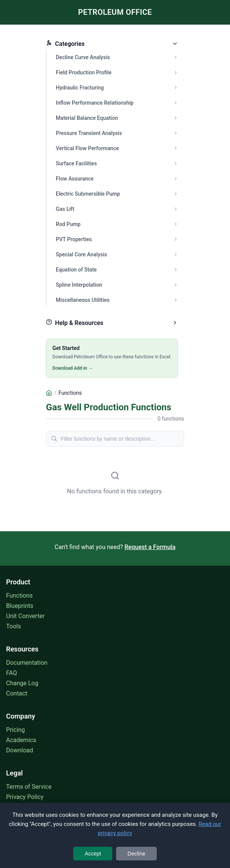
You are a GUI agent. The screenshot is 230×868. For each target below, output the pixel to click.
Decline (136, 854)
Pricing (16, 730)
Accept (93, 854)
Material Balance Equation (87, 118)
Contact (17, 693)
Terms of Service (29, 787)
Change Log (22, 683)
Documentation (27, 663)
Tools (13, 626)
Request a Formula (150, 547)
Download (20, 750)
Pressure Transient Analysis (89, 133)
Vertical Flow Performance (87, 148)
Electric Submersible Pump (88, 194)
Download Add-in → (73, 368)
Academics (21, 740)
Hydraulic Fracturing (80, 88)
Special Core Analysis (81, 254)
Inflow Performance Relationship (95, 103)
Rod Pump (68, 224)
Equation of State (76, 270)
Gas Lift (65, 209)
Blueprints (20, 606)
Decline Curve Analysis (83, 57)
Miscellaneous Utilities (83, 300)
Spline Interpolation (79, 285)
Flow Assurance (75, 179)
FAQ (12, 673)
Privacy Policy (25, 797)
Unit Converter (25, 616)
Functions (19, 596)
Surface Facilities (76, 163)
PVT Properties (74, 239)
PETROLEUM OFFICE (115, 12)
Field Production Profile (84, 72)
